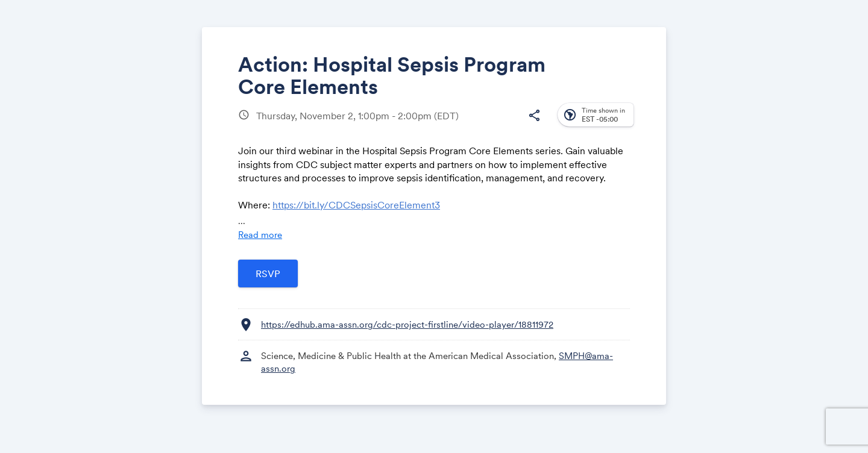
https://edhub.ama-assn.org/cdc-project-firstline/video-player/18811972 (407, 324)
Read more (260, 235)
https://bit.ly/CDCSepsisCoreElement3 (356, 205)
